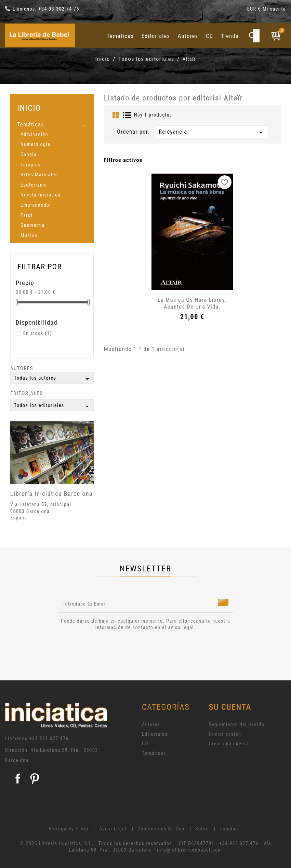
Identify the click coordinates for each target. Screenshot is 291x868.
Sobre (202, 829)
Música (29, 235)
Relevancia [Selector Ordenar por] (212, 133)
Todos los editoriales (53, 406)
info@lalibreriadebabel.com (190, 850)
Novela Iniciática (41, 195)
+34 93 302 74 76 (59, 9)
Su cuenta (230, 707)
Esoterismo (34, 185)
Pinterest (35, 778)
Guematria (33, 225)
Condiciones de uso (161, 829)
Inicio (29, 108)
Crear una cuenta (229, 744)
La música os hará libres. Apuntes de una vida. (192, 303)
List (127, 115)
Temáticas (120, 36)
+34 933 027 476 (49, 738)
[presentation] (116, 650)
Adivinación (34, 134)
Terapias (31, 165)
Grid (116, 115)
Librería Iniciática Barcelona (51, 494)
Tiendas (229, 829)
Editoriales (156, 36)
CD (209, 36)
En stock (38, 333)
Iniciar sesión (225, 734)
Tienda (230, 36)
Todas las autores (53, 379)
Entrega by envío (68, 829)
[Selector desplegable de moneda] (255, 10)
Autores (188, 36)
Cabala (29, 154)
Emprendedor (36, 205)
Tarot (27, 215)
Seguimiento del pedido (237, 724)
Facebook (18, 778)
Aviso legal (113, 829)
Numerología (35, 144)
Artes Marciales (39, 175)
